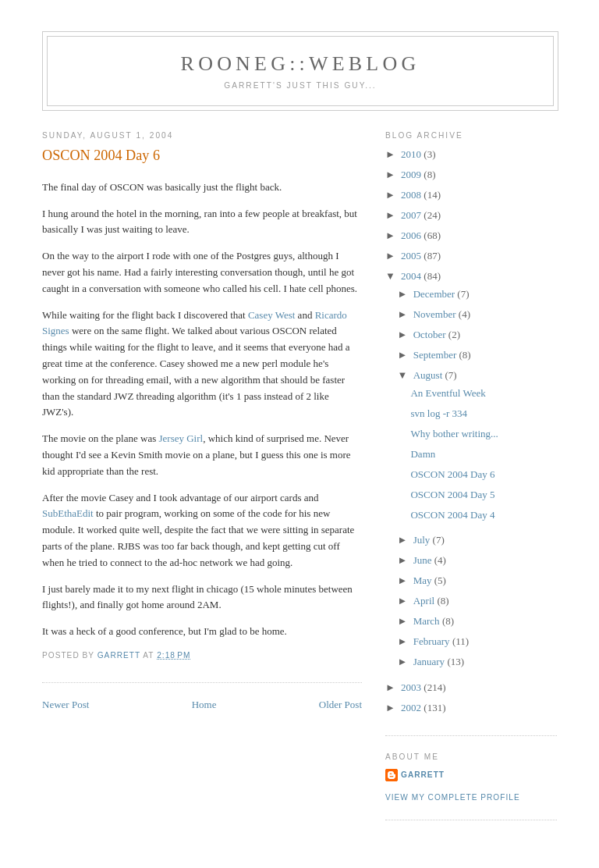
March (428, 621)
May (424, 580)
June (424, 560)
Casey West (271, 315)
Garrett (423, 775)
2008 (412, 195)
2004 (412, 276)
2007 (412, 215)
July (423, 540)
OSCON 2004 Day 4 (452, 515)
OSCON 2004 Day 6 (452, 474)
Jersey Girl (181, 438)
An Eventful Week (448, 393)
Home (204, 704)
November (436, 314)
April (425, 601)
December (436, 294)
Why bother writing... (454, 434)
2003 (412, 687)
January (431, 662)
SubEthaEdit (68, 513)
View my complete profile (453, 797)
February (433, 641)
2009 (412, 174)
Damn (423, 454)
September (436, 355)
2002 (412, 708)
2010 (412, 154)
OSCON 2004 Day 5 (452, 494)
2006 (412, 235)
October (431, 334)
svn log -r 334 (439, 413)
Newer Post (66, 704)
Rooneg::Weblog (301, 64)
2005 (412, 256)
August (429, 375)
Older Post (340, 704)
